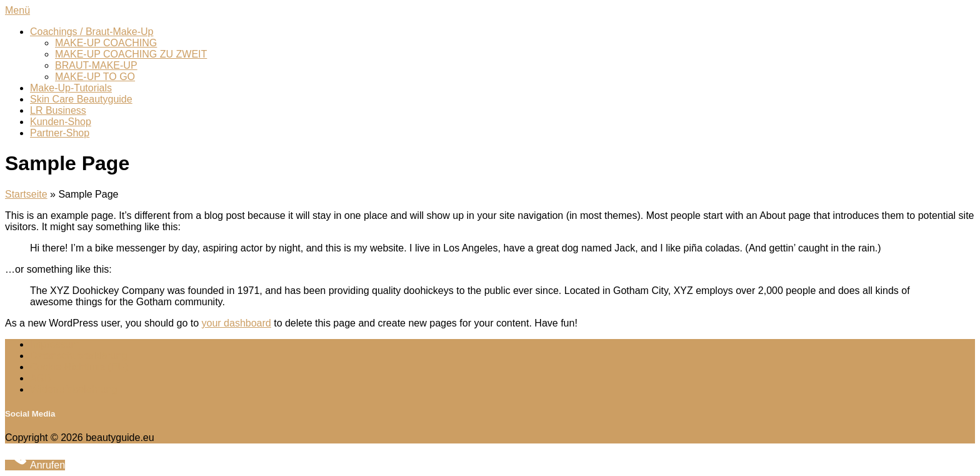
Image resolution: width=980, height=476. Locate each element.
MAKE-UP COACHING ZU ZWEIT (131, 54)
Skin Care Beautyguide (81, 99)
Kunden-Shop (61, 122)
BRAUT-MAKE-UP (96, 65)
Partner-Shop (60, 133)
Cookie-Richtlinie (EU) (79, 367)
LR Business (58, 110)
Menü (17, 10)
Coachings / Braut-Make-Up (92, 32)
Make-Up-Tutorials (71, 88)
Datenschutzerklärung (79, 356)
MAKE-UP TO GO (95, 77)
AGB (41, 378)
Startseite (26, 194)
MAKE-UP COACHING (106, 43)
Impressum (55, 344)
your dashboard (237, 323)
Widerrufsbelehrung (74, 389)
